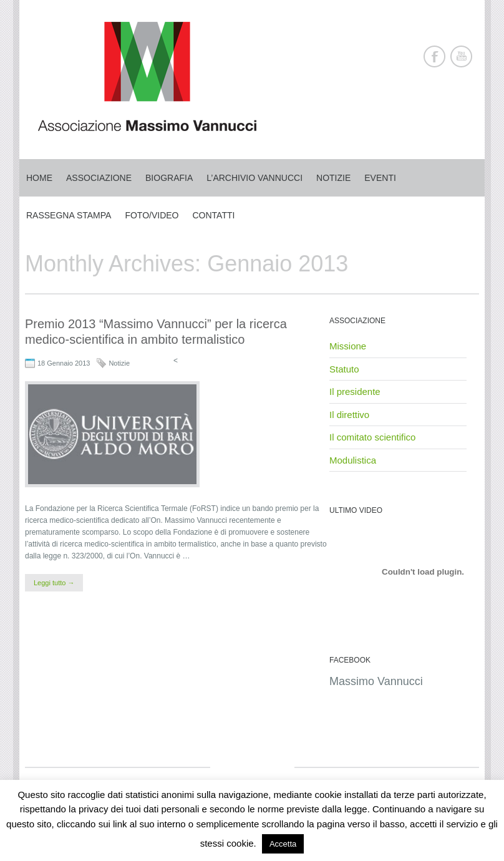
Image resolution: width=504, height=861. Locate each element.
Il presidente (355, 392)
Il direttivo (349, 415)
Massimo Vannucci (376, 681)
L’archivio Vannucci (254, 178)
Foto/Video (152, 215)
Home (39, 178)
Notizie (333, 178)
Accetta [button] (283, 844)
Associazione (99, 178)
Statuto (344, 369)
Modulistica (353, 460)
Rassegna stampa (69, 215)
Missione (348, 346)
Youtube (461, 56)
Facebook (434, 56)
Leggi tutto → (54, 583)
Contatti (214, 215)
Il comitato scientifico (372, 437)
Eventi (380, 178)
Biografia (169, 178)
